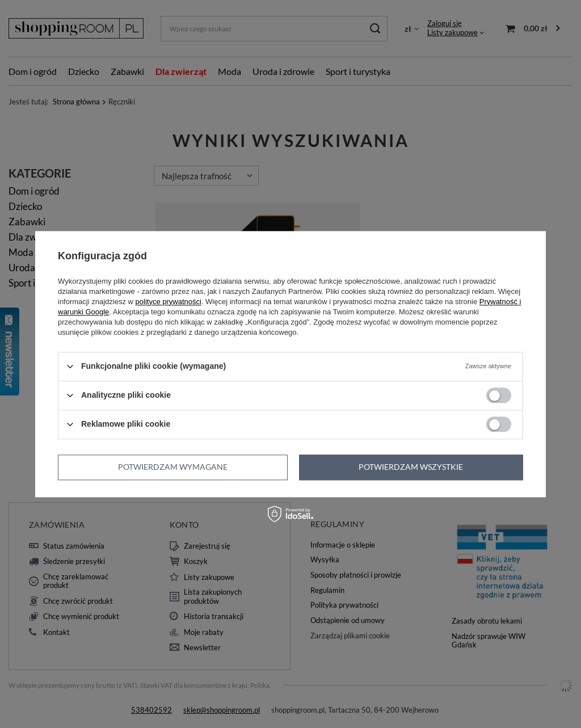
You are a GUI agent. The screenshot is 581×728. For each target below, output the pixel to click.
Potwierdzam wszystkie (411, 467)
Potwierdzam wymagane (173, 467)
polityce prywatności (169, 302)
